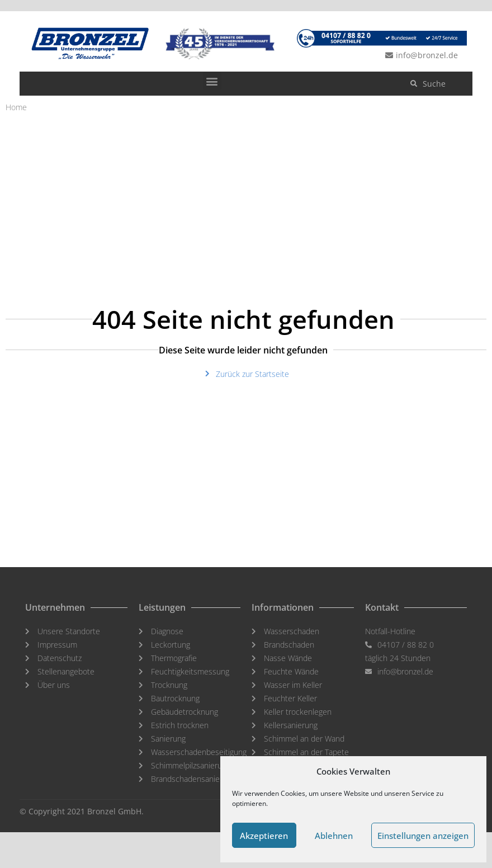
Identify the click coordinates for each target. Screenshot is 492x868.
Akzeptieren (264, 836)
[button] (212, 81)
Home (16, 107)
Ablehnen (334, 836)
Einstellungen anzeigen (423, 836)
